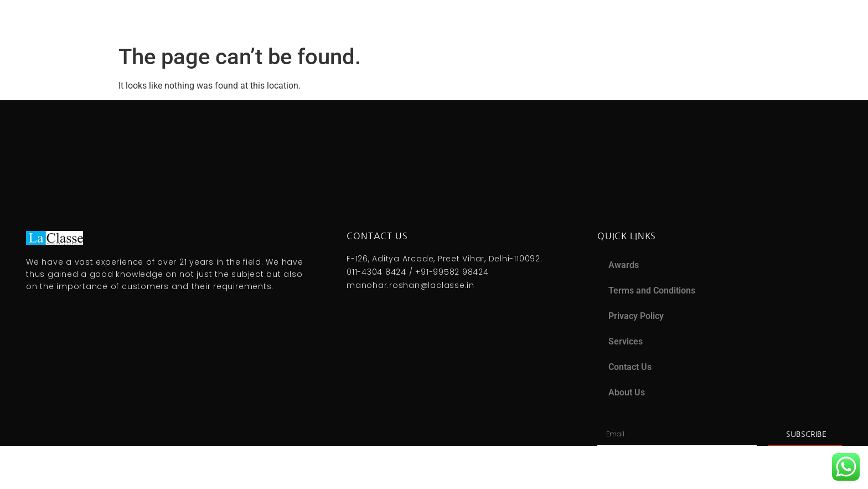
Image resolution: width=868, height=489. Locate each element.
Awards (624, 265)
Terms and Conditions (652, 290)
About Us (627, 392)
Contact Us (630, 367)
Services (626, 341)
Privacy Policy (636, 316)
